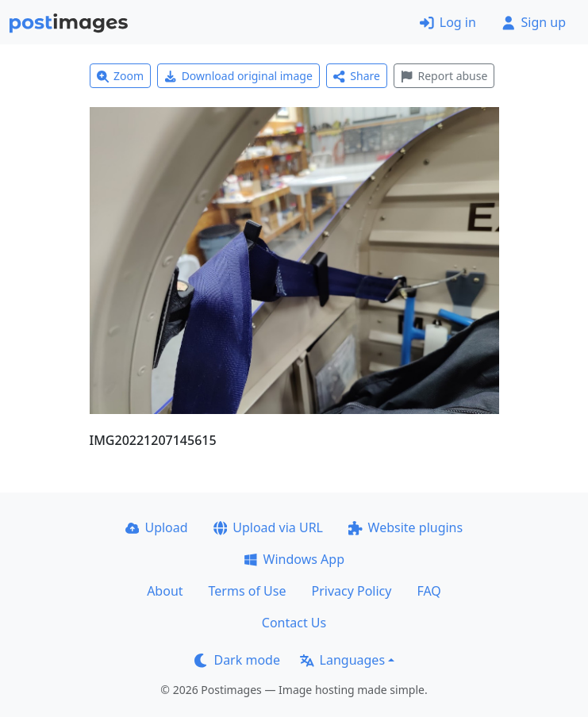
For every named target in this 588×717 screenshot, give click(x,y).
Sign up (534, 22)
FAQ (429, 591)
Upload (157, 527)
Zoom (121, 76)
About (165, 591)
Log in (448, 22)
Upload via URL (268, 527)
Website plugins (405, 527)
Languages (342, 660)
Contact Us (294, 623)
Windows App (294, 559)
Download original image (238, 76)
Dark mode (237, 660)
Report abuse (444, 76)
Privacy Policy (351, 591)
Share (357, 76)
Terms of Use (248, 591)
